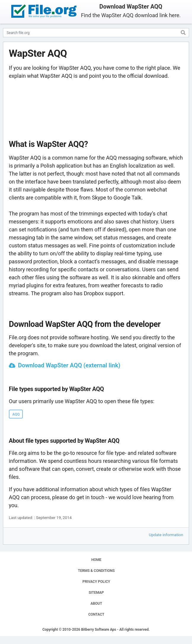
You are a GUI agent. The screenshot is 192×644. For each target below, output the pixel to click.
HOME (96, 560)
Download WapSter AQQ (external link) (69, 365)
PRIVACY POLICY (96, 582)
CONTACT (96, 614)
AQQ (16, 414)
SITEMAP (96, 593)
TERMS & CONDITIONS (96, 571)
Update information (166, 535)
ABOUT (96, 604)
